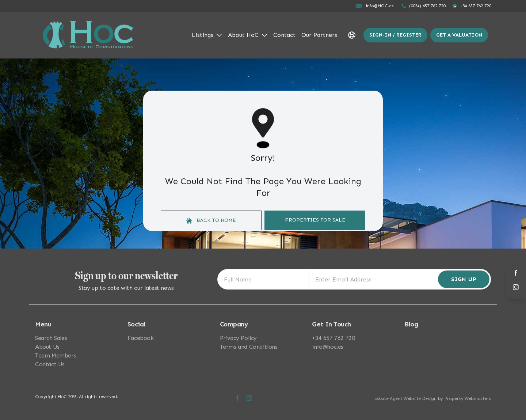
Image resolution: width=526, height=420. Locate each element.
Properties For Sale (315, 220)
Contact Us (50, 364)
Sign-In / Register (395, 35)
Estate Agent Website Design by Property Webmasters (433, 398)
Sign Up (464, 279)
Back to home (211, 220)
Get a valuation (459, 35)
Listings (207, 35)
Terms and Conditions (249, 347)
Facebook (141, 338)
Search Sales (51, 338)
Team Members (56, 355)
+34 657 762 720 (333, 338)
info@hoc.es (328, 347)
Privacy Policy (238, 338)
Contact (284, 35)
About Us (47, 347)
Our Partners (319, 35)
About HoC (248, 35)
